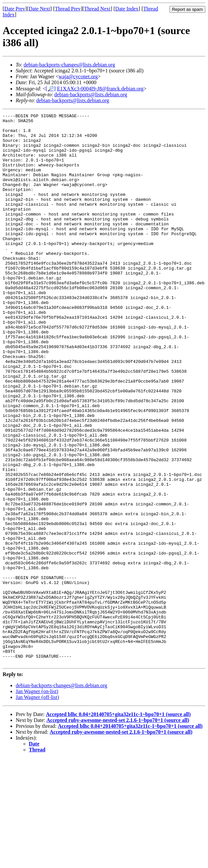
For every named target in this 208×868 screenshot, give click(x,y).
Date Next (39, 9)
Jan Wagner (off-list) (37, 807)
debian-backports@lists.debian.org (91, 94)
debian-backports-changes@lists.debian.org (69, 65)
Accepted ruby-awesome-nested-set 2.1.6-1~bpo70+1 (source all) (118, 830)
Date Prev (15, 9)
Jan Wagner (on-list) (37, 801)
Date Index (127, 9)
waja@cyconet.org (78, 76)
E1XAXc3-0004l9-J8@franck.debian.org (100, 89)
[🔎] (51, 89)
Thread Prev (68, 9)
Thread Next (97, 9)
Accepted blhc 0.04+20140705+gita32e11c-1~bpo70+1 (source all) (118, 824)
